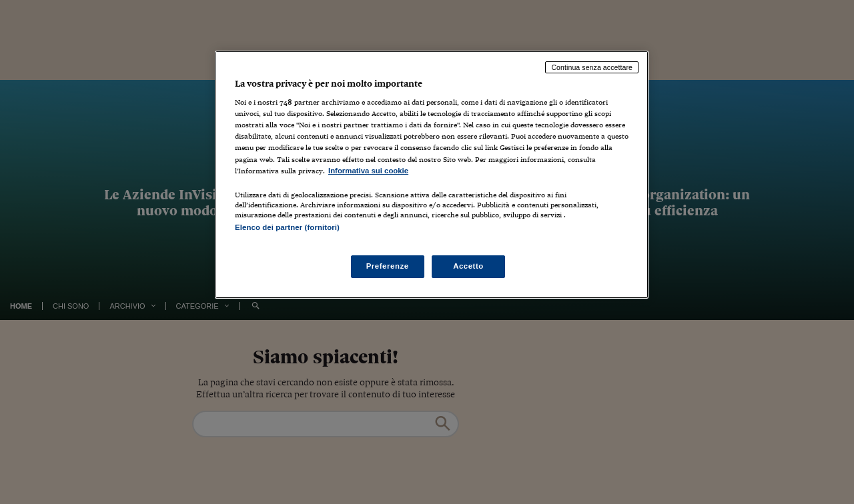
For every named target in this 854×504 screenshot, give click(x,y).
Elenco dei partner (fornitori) (287, 227)
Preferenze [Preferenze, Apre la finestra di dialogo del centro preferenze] (388, 266)
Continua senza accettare (592, 67)
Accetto (468, 266)
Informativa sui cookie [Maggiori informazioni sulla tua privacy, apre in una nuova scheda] (368, 171)
